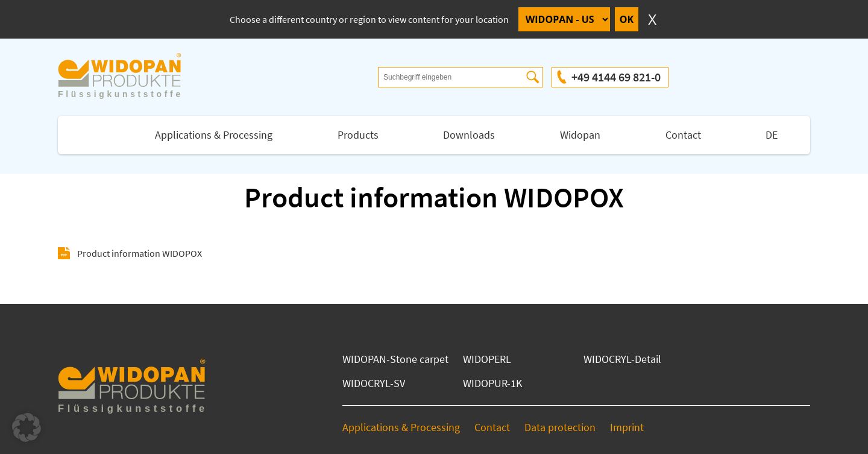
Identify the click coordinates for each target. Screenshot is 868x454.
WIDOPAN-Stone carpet (395, 359)
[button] (27, 427)
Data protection (560, 427)
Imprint (627, 427)
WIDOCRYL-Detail (622, 359)
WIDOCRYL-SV (374, 383)
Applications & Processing (214, 135)
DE (772, 135)
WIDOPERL (487, 359)
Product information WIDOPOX (140, 253)
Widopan (580, 135)
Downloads (469, 135)
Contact (683, 135)
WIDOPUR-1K (492, 383)
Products (358, 135)
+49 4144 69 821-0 (616, 77)
